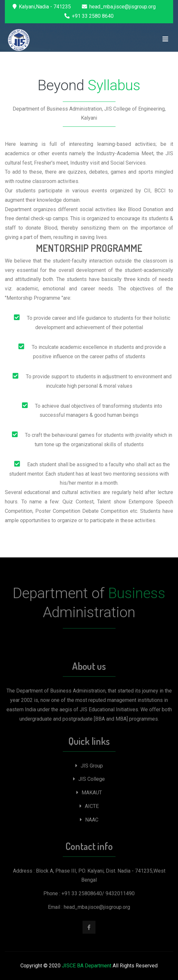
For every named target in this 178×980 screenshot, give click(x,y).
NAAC (89, 821)
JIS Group (89, 767)
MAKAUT (89, 794)
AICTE (89, 807)
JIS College (89, 780)
